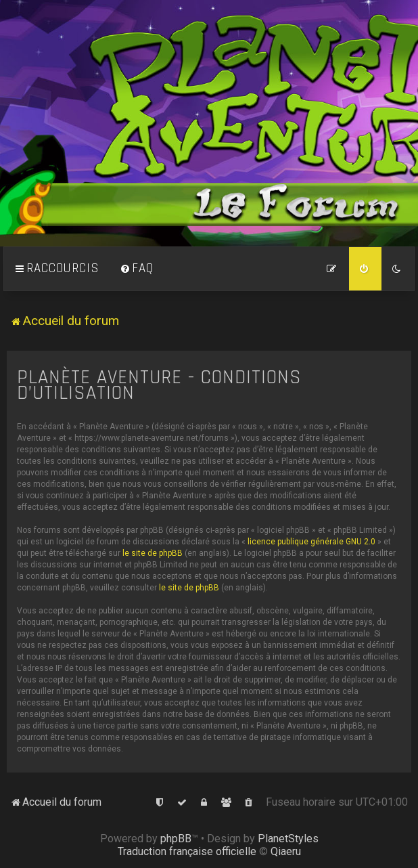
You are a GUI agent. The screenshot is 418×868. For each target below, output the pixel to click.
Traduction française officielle (187, 851)
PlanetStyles (288, 839)
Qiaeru (286, 851)
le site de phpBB (153, 553)
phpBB (176, 839)
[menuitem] (137, 269)
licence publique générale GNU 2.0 (311, 542)
